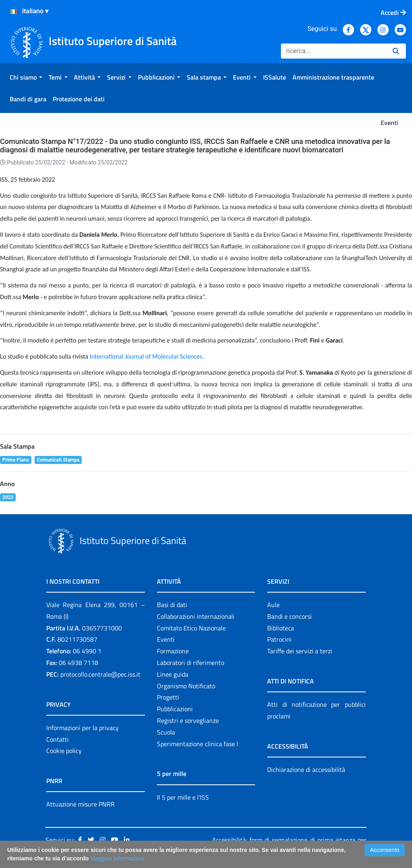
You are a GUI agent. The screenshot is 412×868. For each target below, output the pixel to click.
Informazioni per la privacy (82, 728)
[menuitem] (26, 77)
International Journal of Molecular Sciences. (147, 356)
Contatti (58, 739)
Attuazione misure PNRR (80, 804)
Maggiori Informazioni (117, 858)
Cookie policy (64, 751)
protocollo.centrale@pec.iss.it (100, 674)
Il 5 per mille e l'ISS (183, 797)
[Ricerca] (334, 51)
